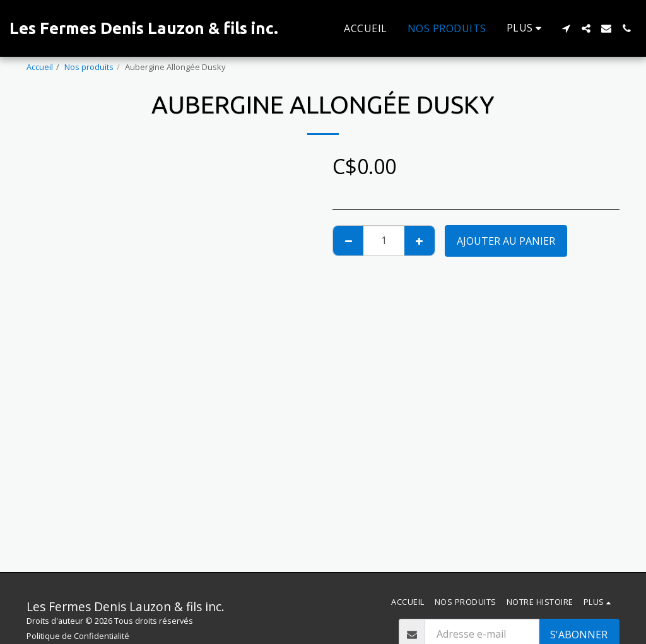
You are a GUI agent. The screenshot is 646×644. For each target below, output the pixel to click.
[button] (566, 28)
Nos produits (89, 67)
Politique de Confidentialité (78, 636)
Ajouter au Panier (506, 241)
